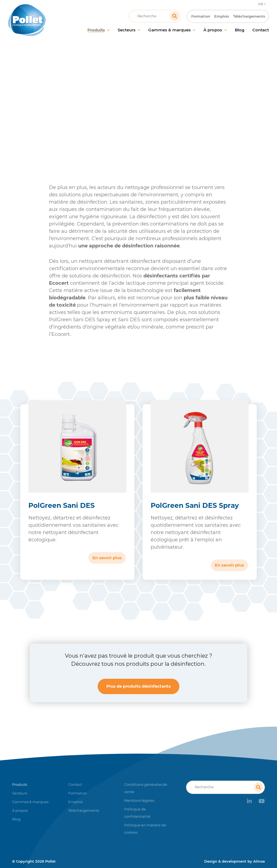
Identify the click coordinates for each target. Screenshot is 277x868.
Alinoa (259, 861)
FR (261, 4)
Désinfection (112, 117)
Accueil (61, 117)
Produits (84, 117)
